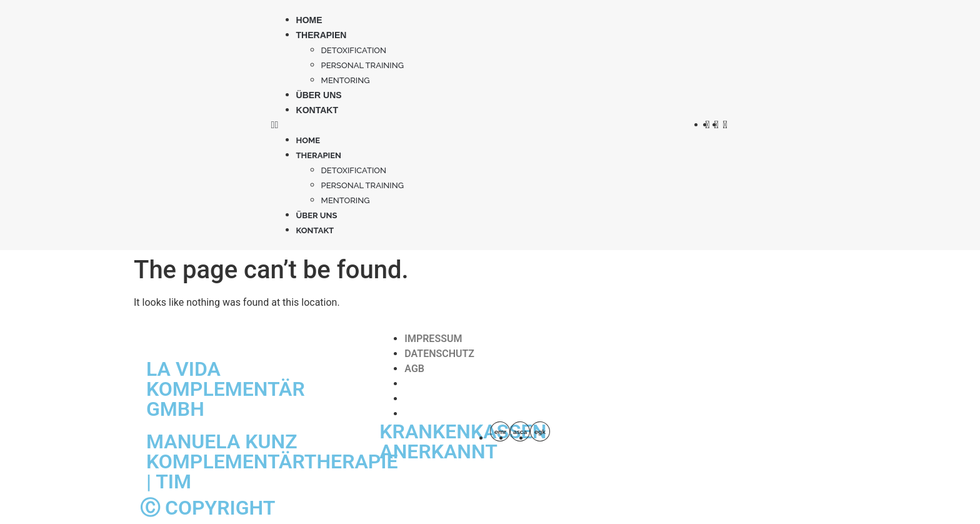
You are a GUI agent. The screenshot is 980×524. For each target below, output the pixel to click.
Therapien (322, 35)
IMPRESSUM (433, 339)
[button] (482, 125)
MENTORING (346, 80)
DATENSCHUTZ (439, 354)
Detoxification (354, 50)
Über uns (319, 95)
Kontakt (317, 110)
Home (309, 20)
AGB (414, 369)
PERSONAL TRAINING (362, 65)
